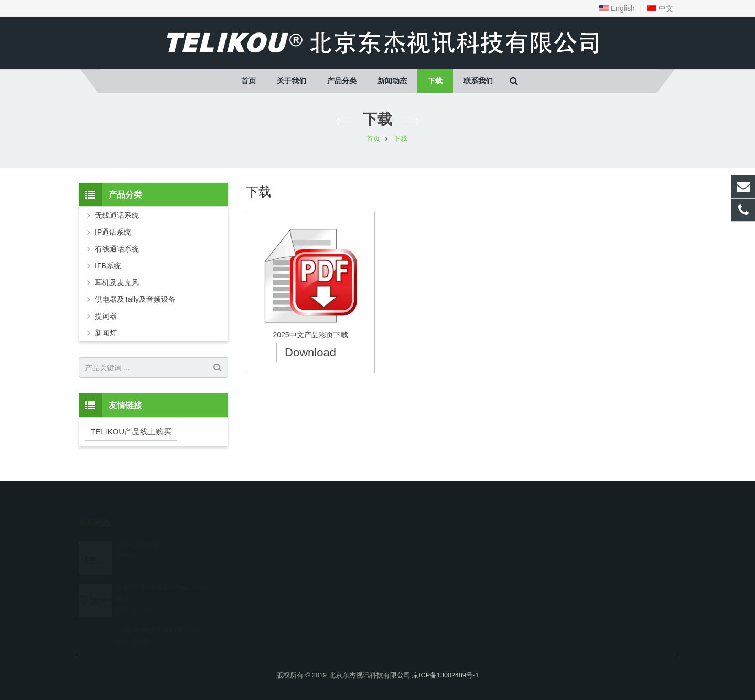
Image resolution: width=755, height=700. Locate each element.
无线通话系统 (117, 215)
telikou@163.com (423, 556)
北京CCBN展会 (141, 529)
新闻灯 (106, 333)
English (617, 8)
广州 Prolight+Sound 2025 (159, 615)
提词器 (106, 316)
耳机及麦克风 (117, 282)
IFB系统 (108, 266)
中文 (660, 8)
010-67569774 (417, 541)
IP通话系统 (113, 232)
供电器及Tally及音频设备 (135, 299)
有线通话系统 (117, 249)
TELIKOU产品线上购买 (131, 431)
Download (310, 352)
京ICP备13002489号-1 (445, 675)
